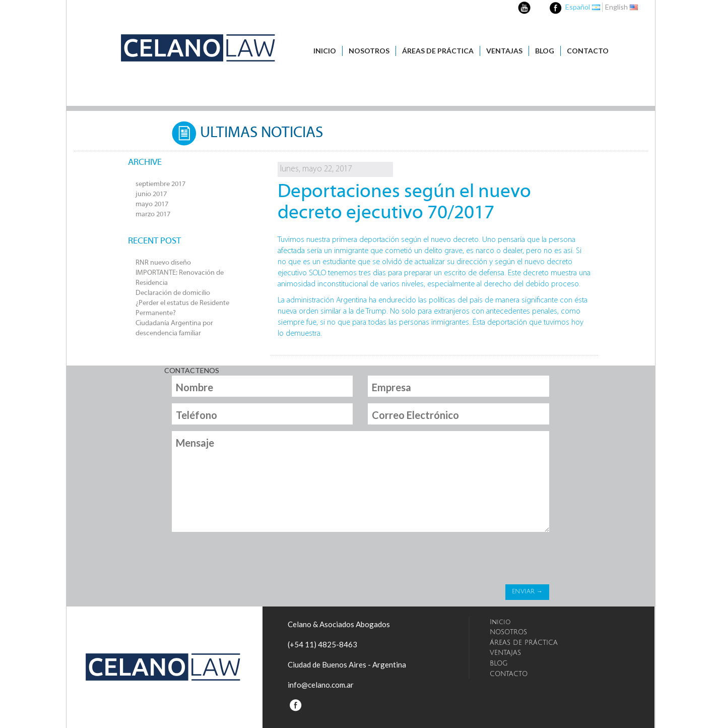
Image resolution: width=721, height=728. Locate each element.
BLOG (545, 51)
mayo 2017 (152, 204)
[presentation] (248, 561)
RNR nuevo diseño (163, 263)
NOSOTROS (369, 51)
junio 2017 (151, 194)
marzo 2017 (153, 215)
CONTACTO (588, 51)
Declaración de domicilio (173, 293)
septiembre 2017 (160, 184)
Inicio (325, 51)
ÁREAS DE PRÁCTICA (438, 51)
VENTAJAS (504, 51)
